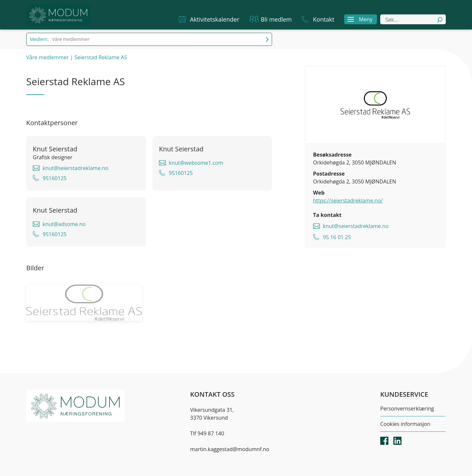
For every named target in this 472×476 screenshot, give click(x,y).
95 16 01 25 (337, 237)
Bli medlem (276, 19)
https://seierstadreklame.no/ (348, 200)
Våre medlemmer (48, 57)
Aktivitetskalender (215, 19)
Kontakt (324, 19)
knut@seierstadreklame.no (356, 226)
